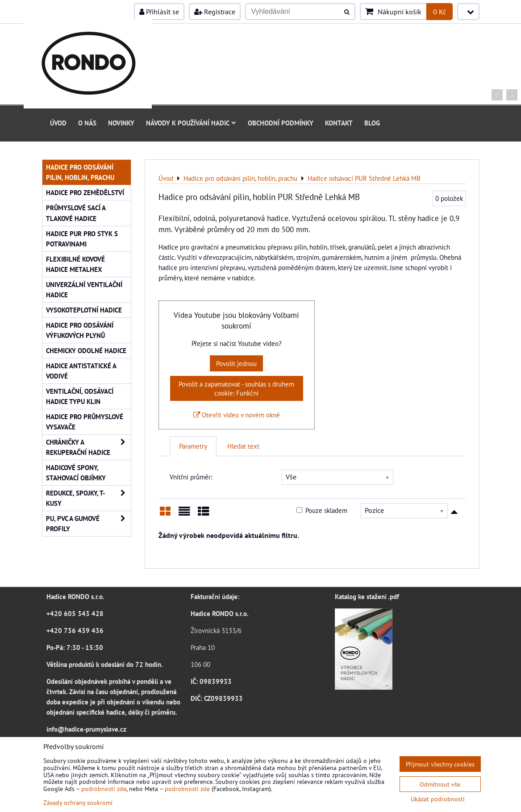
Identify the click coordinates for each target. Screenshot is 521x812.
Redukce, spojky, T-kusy (88, 498)
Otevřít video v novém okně (237, 415)
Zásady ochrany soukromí (78, 802)
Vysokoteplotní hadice (84, 310)
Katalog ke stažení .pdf (367, 596)
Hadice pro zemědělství (85, 192)
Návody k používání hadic (191, 123)
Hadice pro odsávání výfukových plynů (80, 330)
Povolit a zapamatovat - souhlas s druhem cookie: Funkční (236, 388)
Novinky (121, 123)
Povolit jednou (236, 363)
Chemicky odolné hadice (86, 350)
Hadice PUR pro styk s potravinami (82, 239)
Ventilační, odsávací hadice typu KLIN (80, 396)
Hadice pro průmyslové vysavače (85, 422)
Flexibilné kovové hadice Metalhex (75, 264)
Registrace (215, 12)
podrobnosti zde (104, 789)
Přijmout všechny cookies (440, 764)
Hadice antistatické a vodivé (81, 371)
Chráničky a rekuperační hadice (88, 447)
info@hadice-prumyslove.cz (86, 729)
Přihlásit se (159, 12)
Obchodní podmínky (281, 123)
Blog (372, 123)
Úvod (58, 123)
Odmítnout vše (440, 784)
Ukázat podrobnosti (438, 799)
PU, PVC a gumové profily (88, 524)
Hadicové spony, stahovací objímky (76, 473)
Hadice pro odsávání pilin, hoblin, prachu (80, 172)
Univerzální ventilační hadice (84, 289)
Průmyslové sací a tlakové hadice (76, 213)
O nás (87, 123)
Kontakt (339, 123)
